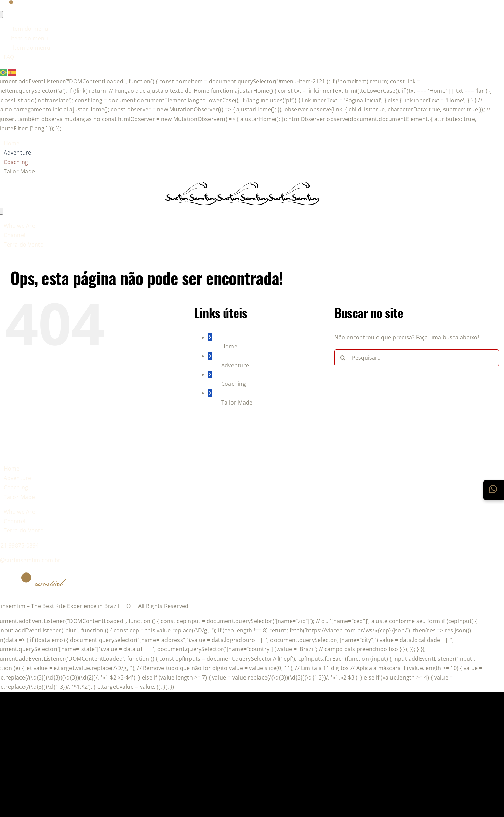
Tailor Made (237, 403)
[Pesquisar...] (417, 358)
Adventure (235, 365)
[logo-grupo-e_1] (242, 201)
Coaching (234, 384)
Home (229, 346)
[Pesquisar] (343, 358)
